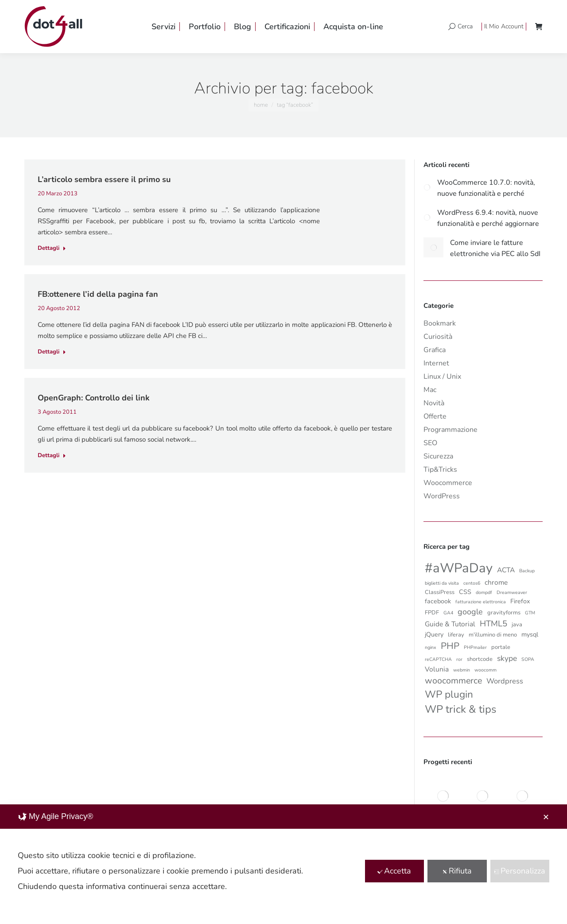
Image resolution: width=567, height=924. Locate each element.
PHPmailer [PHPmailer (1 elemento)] (475, 647)
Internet (436, 363)
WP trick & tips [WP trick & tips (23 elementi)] (460, 709)
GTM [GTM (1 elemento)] (530, 613)
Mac (430, 390)
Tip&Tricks (440, 470)
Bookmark (440, 323)
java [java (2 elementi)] (517, 625)
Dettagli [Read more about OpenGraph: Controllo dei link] (52, 456)
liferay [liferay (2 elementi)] (456, 635)
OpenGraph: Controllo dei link (94, 398)
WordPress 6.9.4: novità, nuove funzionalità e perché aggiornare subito (488, 217)
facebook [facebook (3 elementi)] (438, 601)
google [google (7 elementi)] (470, 612)
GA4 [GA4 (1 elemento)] (448, 613)
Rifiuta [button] (457, 871)
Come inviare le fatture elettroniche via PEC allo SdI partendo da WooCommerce (495, 248)
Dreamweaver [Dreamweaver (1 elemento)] (512, 592)
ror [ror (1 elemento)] (459, 659)
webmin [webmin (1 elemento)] (462, 670)
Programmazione (450, 430)
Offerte (435, 416)
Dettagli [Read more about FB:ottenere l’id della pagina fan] (52, 352)
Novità (434, 403)
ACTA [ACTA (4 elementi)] (506, 570)
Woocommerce (448, 483)
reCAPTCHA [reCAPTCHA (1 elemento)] (438, 659)
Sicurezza (438, 456)
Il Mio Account (504, 26)
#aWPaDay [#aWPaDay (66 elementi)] (459, 568)
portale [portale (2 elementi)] (501, 647)
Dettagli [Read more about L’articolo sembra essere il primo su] (52, 248)
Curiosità (438, 337)
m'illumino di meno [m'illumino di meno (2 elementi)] (493, 635)
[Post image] (427, 187)
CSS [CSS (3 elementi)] (465, 592)
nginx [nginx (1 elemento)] (431, 647)
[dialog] (283, 864)
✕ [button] (546, 817)
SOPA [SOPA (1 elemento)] (528, 659)
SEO (430, 443)
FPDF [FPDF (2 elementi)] (432, 613)
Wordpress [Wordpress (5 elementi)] (505, 681)
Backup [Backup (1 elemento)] (527, 571)
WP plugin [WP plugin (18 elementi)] (449, 694)
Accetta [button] (394, 871)
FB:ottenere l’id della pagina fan (98, 294)
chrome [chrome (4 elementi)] (496, 582)
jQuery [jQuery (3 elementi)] (434, 635)
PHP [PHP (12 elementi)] (450, 646)
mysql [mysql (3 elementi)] (530, 635)
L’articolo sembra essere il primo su (104, 179)
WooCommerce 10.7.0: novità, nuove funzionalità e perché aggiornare (486, 187)
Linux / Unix (442, 377)
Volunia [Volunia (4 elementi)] (437, 669)
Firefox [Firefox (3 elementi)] (520, 601)
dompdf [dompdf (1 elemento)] (484, 592)
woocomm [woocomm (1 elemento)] (485, 670)
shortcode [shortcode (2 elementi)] (480, 659)
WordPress (442, 496)
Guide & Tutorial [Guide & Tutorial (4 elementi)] (450, 624)
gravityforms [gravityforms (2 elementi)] (504, 613)
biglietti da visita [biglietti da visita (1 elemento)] (442, 583)
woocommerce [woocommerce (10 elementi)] (453, 681)
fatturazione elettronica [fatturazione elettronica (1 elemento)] (481, 602)
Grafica (435, 350)
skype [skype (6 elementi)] (507, 658)
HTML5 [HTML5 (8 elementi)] (493, 624)
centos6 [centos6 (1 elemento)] (472, 583)
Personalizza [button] (520, 871)
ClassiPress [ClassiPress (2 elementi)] (440, 592)
